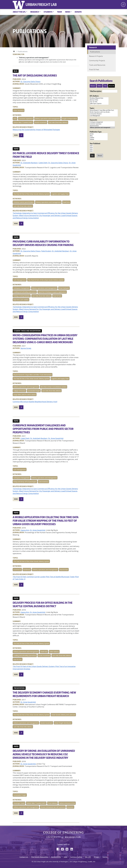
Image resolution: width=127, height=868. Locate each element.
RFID (15, 119)
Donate (78, 12)
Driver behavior (64, 288)
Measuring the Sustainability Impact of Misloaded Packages (36, 130)
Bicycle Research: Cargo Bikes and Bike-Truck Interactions (33, 375)
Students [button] (48, 12)
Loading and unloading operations (25, 292)
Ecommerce (17, 570)
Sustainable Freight (20, 795)
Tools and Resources (97, 65)
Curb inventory (43, 482)
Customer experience (26, 119)
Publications (95, 52)
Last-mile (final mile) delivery (58, 122)
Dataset (99, 139)
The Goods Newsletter (40, 857)
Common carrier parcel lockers (24, 202)
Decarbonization (102, 126)
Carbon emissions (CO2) (67, 803)
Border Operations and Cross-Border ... (104, 112)
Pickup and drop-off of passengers (25, 482)
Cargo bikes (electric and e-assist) (25, 395)
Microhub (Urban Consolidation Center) (53, 387)
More (16, 135)
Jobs (66, 857)
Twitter (63, 849)
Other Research (19, 110)
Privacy (97, 857)
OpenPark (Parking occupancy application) (52, 292)
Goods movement (41, 122)
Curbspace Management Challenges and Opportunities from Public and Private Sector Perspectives (43, 429)
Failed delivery (54, 652)
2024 (91, 147)
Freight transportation (70, 119)
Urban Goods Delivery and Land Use (63, 715)
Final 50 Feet (57, 296)
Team (59, 12)
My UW (88, 857)
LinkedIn (72, 849)
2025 (91, 146)
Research (93, 47)
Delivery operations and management (47, 119)
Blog (99, 136)
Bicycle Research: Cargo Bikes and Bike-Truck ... (104, 110)
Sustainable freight (34, 391)
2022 (91, 151)
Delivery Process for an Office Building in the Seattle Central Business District (43, 604)
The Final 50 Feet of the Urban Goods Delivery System (31, 194)
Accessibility (56, 857)
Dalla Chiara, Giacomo (99, 103)
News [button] (68, 12)
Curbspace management (22, 288)
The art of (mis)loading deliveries (35, 75)
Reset (100, 156)
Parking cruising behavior (22, 296)
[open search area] (123, 5)
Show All (111, 86)
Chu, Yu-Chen (99, 102)
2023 (91, 149)
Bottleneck (27, 570)
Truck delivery (52, 803)
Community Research (104, 114)
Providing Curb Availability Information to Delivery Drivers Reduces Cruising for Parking (43, 243)
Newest (93, 86)
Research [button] (35, 12)
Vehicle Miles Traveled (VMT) (23, 122)
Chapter (99, 138)
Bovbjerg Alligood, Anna (99, 98)
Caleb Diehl (43, 163)
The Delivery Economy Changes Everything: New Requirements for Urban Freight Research (44, 694)
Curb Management (20, 280)
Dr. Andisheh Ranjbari (29, 163)
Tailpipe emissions (19, 391)
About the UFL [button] (19, 12)
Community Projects (97, 60)
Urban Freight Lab (41, 4)
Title (105, 86)
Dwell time (66, 202)
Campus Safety (76, 857)
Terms (105, 857)
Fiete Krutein (46, 251)
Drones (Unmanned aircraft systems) (53, 807)
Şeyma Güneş (26, 348)
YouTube (68, 849)
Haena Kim (25, 530)
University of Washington (19, 4)
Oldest (100, 86)
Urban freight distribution (63, 723)
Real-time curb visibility (21, 300)
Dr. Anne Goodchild (56, 438)
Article (99, 134)
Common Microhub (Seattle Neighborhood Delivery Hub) (35, 402)
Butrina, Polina (99, 100)
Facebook (59, 849)
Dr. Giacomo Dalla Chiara (30, 82)
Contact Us (24, 857)
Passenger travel (19, 803)
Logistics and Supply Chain (60, 194)
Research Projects (96, 56)
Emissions (70, 807)
